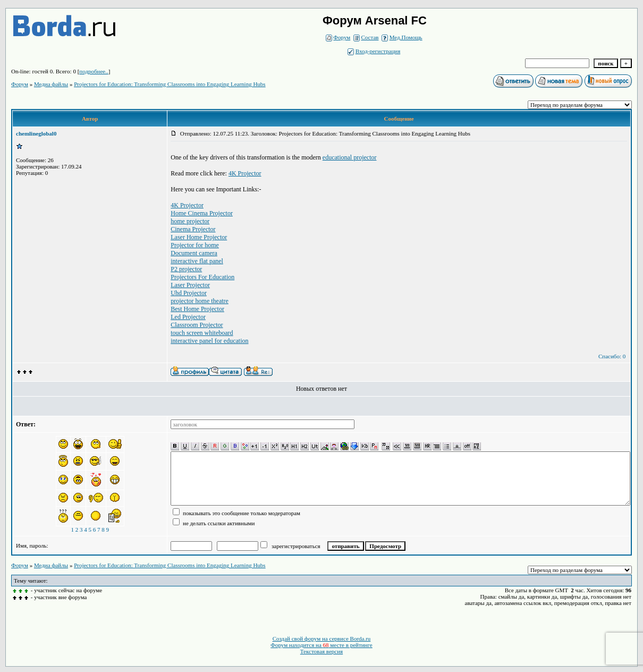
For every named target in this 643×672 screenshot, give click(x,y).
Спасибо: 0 (612, 356)
